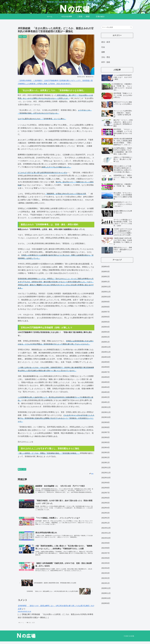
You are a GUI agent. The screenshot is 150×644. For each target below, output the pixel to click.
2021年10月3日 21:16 (24, 614)
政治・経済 (22, 469)
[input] (117, 27)
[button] (131, 27)
